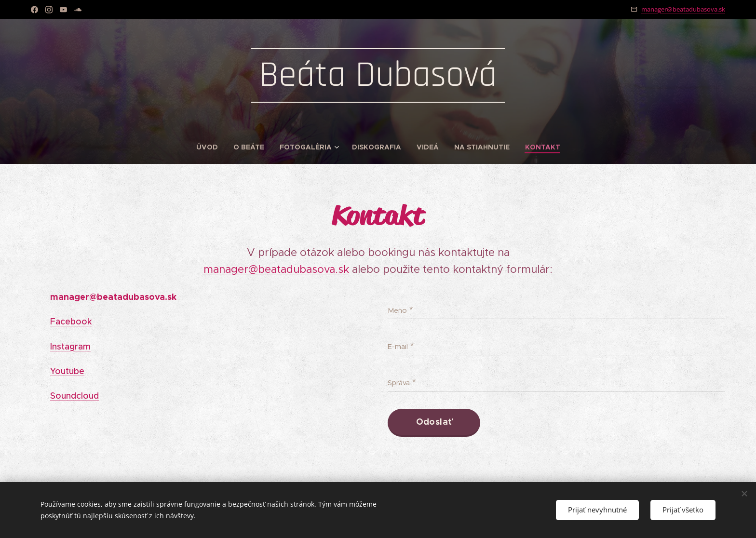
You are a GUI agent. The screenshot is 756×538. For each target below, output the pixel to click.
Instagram (70, 346)
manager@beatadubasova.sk (683, 9)
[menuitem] (211, 147)
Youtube (67, 371)
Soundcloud (74, 396)
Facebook (71, 322)
